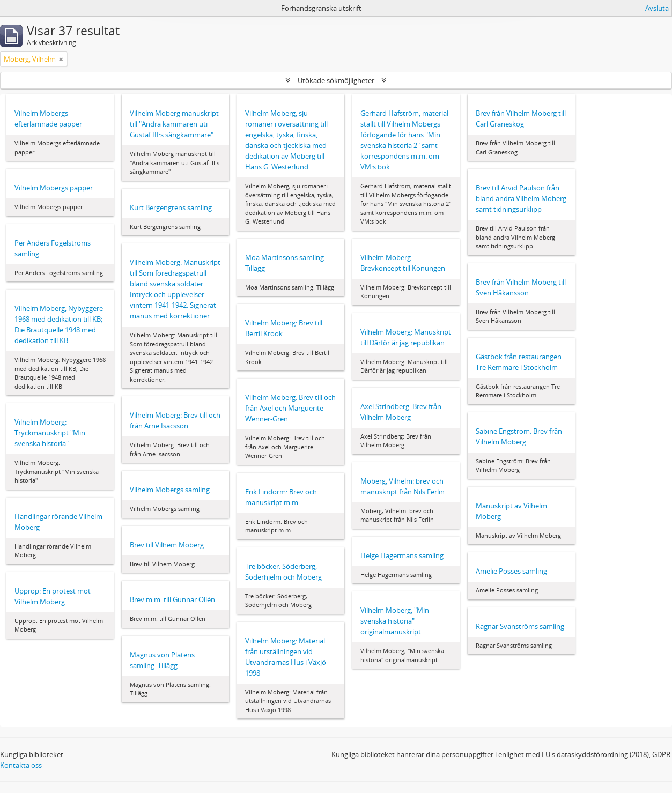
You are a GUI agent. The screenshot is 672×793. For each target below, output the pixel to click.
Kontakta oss (21, 765)
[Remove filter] (61, 59)
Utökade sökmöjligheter (336, 80)
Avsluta (657, 8)
